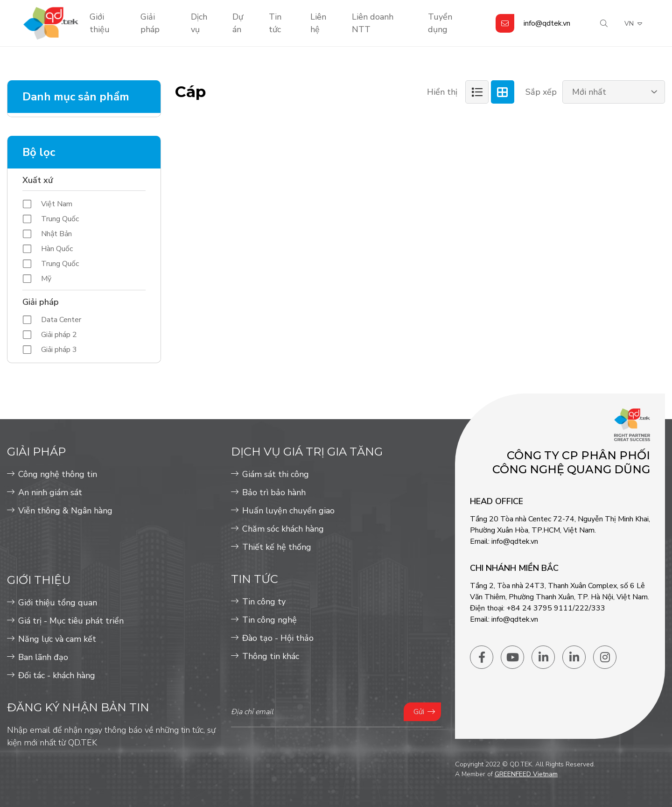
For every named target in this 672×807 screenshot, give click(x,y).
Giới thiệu (100, 23)
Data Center (61, 320)
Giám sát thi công (276, 474)
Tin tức (275, 23)
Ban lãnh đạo (43, 657)
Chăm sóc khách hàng (283, 529)
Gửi (419, 712)
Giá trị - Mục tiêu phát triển (71, 621)
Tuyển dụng (440, 23)
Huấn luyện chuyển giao (288, 511)
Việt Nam (57, 204)
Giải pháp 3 (59, 350)
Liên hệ (318, 23)
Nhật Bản (56, 234)
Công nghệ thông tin (58, 474)
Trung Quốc (60, 219)
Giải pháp (150, 23)
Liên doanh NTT (373, 23)
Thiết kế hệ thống (277, 547)
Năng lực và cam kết (57, 639)
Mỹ (46, 279)
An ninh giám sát (50, 492)
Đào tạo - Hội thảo (278, 638)
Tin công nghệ (269, 620)
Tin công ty (264, 602)
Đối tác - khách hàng (57, 675)
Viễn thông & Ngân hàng (65, 511)
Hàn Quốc (57, 249)
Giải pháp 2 (59, 335)
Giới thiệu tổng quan (58, 603)
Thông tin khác (271, 656)
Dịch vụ (199, 23)
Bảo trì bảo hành (274, 492)
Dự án (238, 23)
